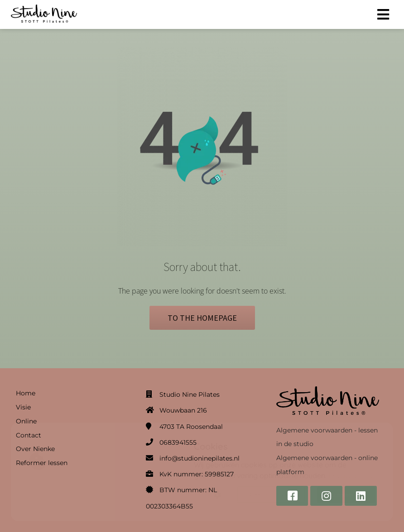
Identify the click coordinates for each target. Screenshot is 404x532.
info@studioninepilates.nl (200, 458)
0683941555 (178, 442)
